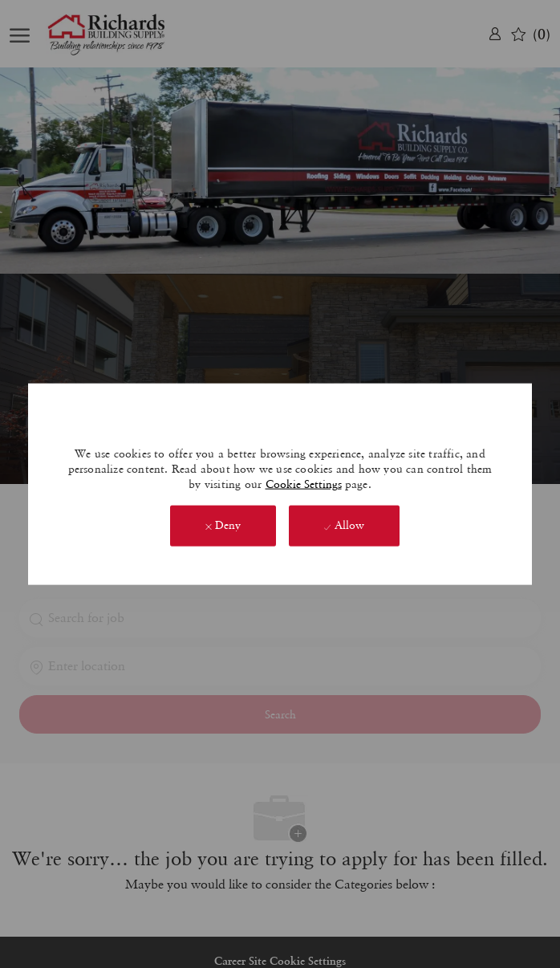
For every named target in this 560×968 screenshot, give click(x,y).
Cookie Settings (304, 484)
